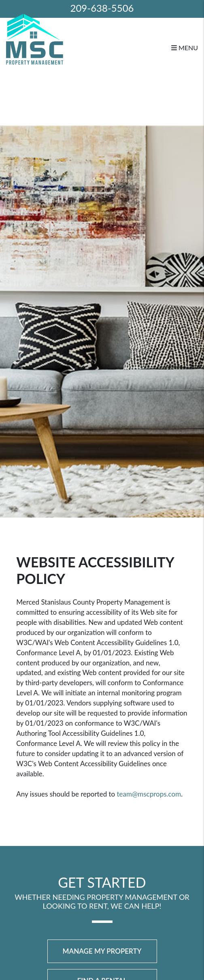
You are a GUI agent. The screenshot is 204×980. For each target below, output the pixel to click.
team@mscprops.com (149, 794)
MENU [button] (185, 48)
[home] (35, 38)
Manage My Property (102, 951)
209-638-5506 (102, 8)
